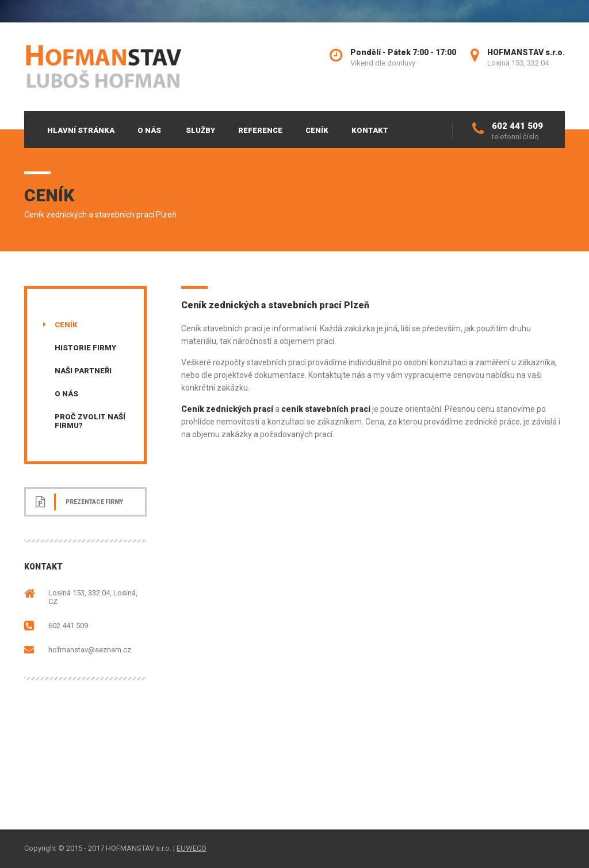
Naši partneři (83, 371)
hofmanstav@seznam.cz (90, 650)
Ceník (317, 130)
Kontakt (370, 130)
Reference (260, 130)
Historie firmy (85, 348)
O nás (149, 130)
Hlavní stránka (81, 130)
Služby (200, 130)
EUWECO (192, 848)
